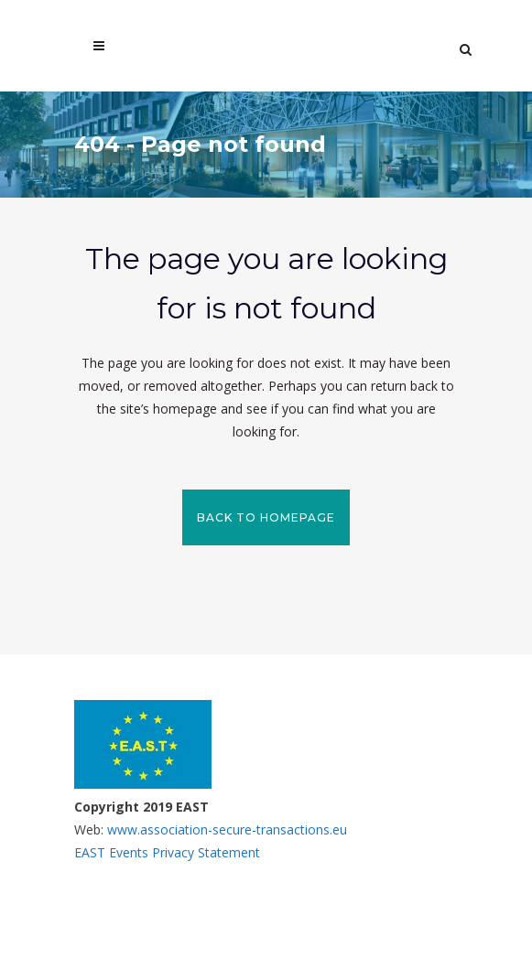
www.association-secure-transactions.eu (225, 829)
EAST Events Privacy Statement (167, 852)
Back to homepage (266, 517)
